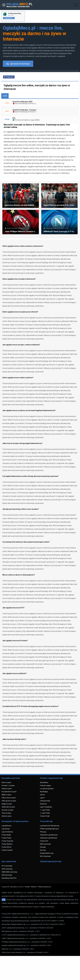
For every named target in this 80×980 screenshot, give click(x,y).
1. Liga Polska (45, 810)
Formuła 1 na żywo (8, 785)
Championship (45, 801)
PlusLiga (43, 832)
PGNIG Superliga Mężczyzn (49, 829)
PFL (14, 118)
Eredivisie (43, 804)
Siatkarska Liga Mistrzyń (49, 838)
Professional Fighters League (24, 120)
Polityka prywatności (44, 887)
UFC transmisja (7, 866)
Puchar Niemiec (7, 844)
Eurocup (43, 850)
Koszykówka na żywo (9, 792)
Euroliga (43, 847)
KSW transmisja (7, 869)
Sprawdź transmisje (18, 64)
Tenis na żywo (6, 813)
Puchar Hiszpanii (7, 841)
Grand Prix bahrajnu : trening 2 (24, 110)
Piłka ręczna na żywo (9, 801)
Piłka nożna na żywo (9, 798)
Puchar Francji (6, 838)
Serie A (42, 795)
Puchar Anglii (6, 835)
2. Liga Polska (45, 813)
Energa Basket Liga (47, 853)
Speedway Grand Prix (9, 878)
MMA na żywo (6, 795)
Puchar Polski (45, 816)
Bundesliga (44, 792)
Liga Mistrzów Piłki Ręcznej (50, 826)
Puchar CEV (44, 841)
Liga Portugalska (46, 807)
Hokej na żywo (7, 789)
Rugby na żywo (7, 804)
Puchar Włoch (6, 847)
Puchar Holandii (7, 850)
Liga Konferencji (7, 832)
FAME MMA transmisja (9, 872)
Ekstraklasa (44, 782)
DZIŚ (5, 96)
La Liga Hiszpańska (47, 789)
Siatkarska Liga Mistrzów (49, 835)
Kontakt (27, 887)
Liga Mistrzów (7, 826)
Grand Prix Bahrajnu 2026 (22, 102)
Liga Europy (6, 829)
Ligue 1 (43, 798)
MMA (37, 120)
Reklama (34, 887)
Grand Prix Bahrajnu (20, 103)
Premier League (45, 785)
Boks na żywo (6, 782)
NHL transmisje (45, 856)
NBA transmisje (45, 844)
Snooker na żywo (8, 810)
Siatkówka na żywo (8, 807)
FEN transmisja (7, 875)
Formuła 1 (32, 103)
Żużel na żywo (7, 816)
